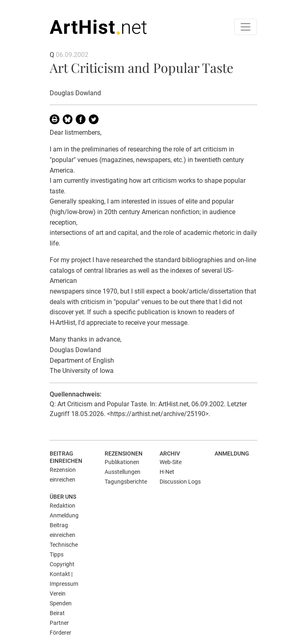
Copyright (62, 564)
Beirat (57, 613)
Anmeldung (232, 453)
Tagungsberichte (126, 482)
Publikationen (122, 462)
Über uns (63, 497)
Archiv (170, 453)
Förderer (60, 633)
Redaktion (62, 506)
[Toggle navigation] (246, 27)
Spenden (61, 603)
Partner (59, 623)
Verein (58, 594)
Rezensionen (124, 453)
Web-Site (171, 462)
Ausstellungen (123, 472)
